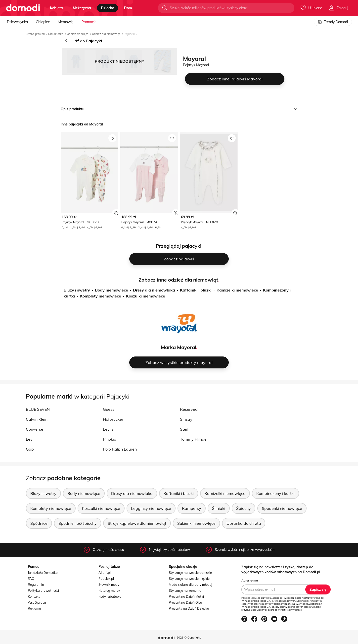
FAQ (31, 579)
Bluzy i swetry (77, 290)
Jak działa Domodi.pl (43, 573)
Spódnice (39, 523)
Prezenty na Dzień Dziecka (189, 608)
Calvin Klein (37, 419)
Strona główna (35, 34)
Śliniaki (219, 508)
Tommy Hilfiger (194, 439)
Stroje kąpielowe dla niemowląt (137, 523)
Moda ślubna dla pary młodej (190, 585)
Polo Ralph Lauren (120, 449)
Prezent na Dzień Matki (186, 596)
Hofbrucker (113, 419)
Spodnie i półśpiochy (78, 523)
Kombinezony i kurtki (275, 493)
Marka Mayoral (179, 347)
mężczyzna (82, 8)
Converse (35, 429)
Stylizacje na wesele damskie (190, 573)
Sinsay (186, 419)
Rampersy (192, 508)
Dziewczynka (17, 22)
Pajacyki (129, 34)
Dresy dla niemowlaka (154, 290)
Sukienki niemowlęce (196, 523)
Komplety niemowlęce (100, 296)
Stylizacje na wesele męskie (189, 579)
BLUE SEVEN (38, 409)
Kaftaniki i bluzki (196, 290)
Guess (109, 409)
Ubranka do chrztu (244, 523)
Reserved (189, 409)
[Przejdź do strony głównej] (23, 8)
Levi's (108, 429)
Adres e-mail (250, 580)
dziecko (108, 8)
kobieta (56, 8)
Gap (30, 449)
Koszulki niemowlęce (146, 296)
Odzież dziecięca (78, 34)
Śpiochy (244, 508)
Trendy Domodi (333, 22)
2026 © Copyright (189, 637)
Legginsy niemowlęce (151, 508)
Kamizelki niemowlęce (237, 290)
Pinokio (110, 439)
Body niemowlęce (112, 290)
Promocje (89, 22)
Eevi (30, 439)
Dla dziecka (56, 34)
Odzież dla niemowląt (106, 34)
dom (128, 8)
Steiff (185, 429)
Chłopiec (43, 22)
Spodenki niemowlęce (282, 508)
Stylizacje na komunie (185, 590)
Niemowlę (66, 22)
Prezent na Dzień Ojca (185, 602)
